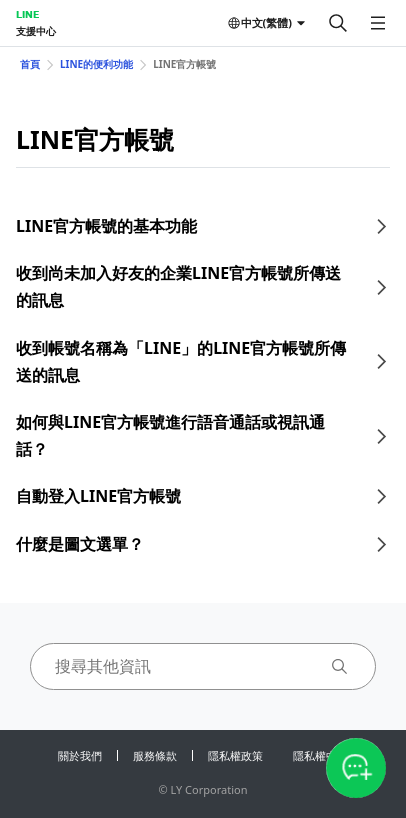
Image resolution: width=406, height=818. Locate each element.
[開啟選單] (378, 23)
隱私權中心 (320, 755)
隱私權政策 (235, 755)
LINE (27, 14)
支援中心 (36, 31)
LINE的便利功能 (96, 64)
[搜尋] (338, 23)
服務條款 (155, 755)
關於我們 (80, 755)
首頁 (30, 64)
